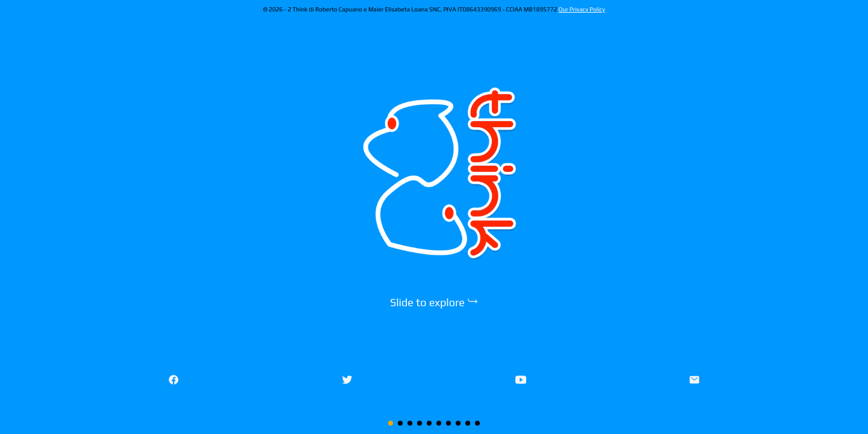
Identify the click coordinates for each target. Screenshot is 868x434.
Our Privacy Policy (582, 9)
